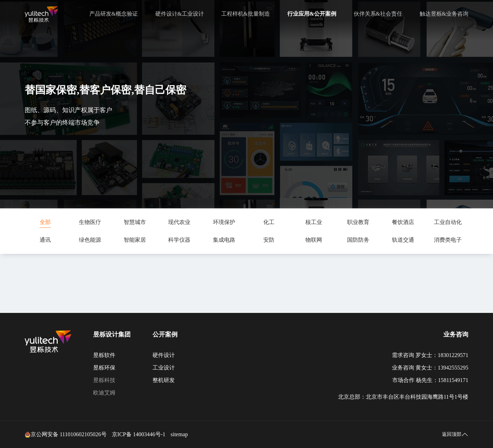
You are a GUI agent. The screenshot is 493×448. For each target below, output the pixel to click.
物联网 (314, 240)
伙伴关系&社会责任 (378, 14)
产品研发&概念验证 (114, 14)
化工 (269, 222)
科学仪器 (179, 240)
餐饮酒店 (403, 222)
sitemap (179, 434)
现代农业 (179, 222)
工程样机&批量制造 (246, 14)
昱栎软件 (104, 355)
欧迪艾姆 (104, 393)
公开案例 (165, 334)
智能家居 (135, 240)
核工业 (314, 222)
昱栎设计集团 (112, 334)
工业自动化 (448, 222)
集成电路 (224, 240)
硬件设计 (164, 355)
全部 (45, 222)
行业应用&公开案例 (312, 14)
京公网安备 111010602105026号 (66, 434)
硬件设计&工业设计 (180, 14)
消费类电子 (448, 240)
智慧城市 (135, 222)
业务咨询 (456, 334)
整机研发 (164, 380)
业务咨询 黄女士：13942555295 (430, 368)
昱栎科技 (104, 380)
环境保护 (224, 222)
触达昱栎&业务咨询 (444, 14)
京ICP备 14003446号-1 (139, 434)
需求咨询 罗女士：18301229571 (430, 355)
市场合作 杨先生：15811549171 (430, 380)
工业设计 (164, 368)
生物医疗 (90, 222)
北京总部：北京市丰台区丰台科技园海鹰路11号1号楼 (403, 397)
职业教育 (358, 222)
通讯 (45, 240)
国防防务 (358, 240)
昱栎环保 (104, 368)
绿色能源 (90, 240)
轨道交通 (403, 240)
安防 (269, 240)
